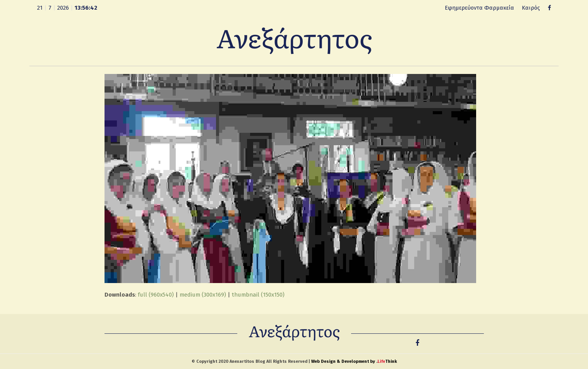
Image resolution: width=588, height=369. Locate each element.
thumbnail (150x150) (258, 295)
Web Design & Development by (354, 361)
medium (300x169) (203, 295)
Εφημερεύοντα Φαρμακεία (479, 8)
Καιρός (531, 8)
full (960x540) (156, 295)
